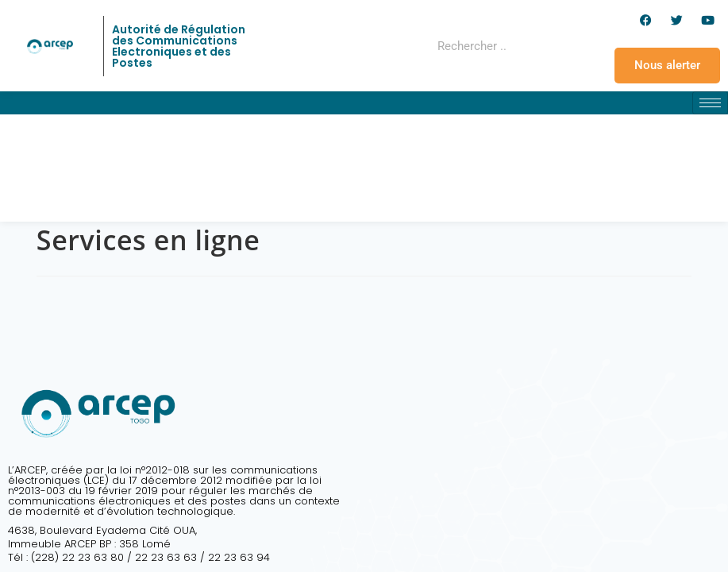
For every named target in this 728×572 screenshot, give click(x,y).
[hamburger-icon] (710, 103)
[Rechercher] (539, 46)
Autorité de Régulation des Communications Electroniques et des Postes (179, 46)
